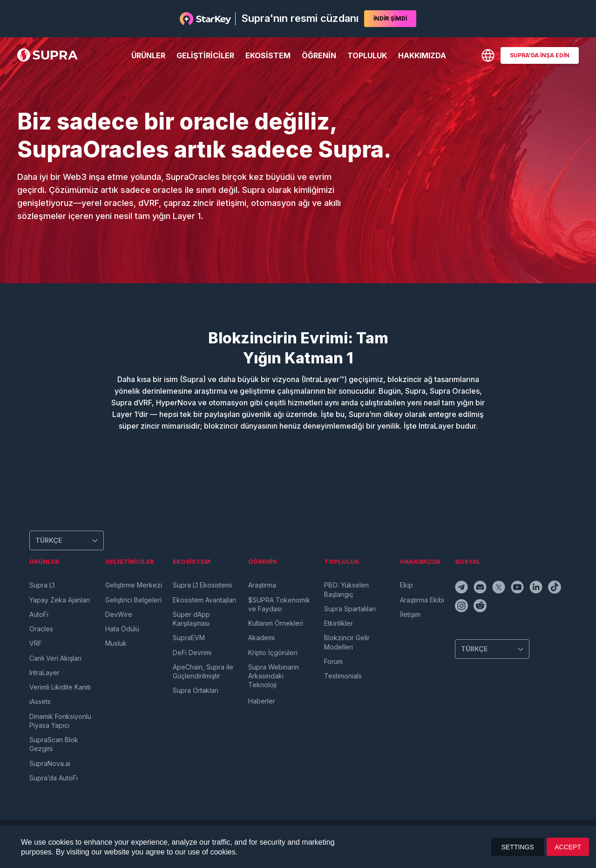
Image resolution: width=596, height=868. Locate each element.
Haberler (262, 701)
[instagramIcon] (462, 607)
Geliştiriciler (205, 55)
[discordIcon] (481, 588)
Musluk (116, 643)
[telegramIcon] (462, 588)
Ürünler (148, 55)
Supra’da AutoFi (54, 778)
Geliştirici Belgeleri (133, 600)
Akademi (261, 638)
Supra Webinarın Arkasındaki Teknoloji (274, 676)
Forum (333, 661)
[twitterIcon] (500, 588)
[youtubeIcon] (518, 588)
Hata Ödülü (122, 629)
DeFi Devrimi (192, 653)
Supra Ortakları (196, 690)
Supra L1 (42, 585)
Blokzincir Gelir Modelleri (347, 642)
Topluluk (367, 55)
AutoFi (39, 614)
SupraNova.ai (50, 763)
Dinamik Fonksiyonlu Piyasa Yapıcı (60, 721)
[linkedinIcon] (537, 588)
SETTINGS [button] (518, 847)
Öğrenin (319, 55)
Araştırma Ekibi (422, 600)
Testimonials (343, 676)
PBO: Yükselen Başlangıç (346, 589)
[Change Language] (488, 55)
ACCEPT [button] (568, 847)
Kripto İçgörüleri (273, 653)
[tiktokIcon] (555, 588)
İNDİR (390, 19)
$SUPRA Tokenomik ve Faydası (279, 604)
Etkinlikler (339, 623)
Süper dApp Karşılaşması (191, 619)
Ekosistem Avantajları (204, 600)
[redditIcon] (481, 607)
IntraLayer (44, 673)
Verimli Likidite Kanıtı (60, 687)
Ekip (406, 585)
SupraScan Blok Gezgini (54, 744)
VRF (36, 643)
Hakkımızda (422, 55)
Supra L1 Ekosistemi (202, 585)
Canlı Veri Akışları (55, 658)
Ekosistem (268, 55)
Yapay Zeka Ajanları (60, 600)
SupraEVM (189, 638)
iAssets (40, 701)
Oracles (41, 629)
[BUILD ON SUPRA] (540, 55)
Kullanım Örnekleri (276, 623)
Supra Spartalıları (350, 609)
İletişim (410, 614)
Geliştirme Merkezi (134, 585)
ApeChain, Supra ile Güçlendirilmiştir (203, 671)
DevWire (119, 614)
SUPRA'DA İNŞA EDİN (540, 55)
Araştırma (262, 585)
